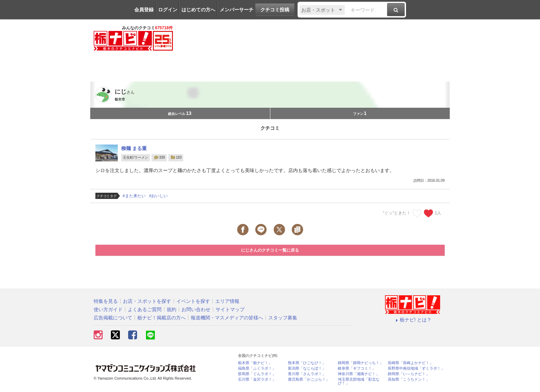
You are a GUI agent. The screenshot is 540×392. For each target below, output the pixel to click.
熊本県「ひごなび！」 (307, 363)
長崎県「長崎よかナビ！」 (411, 363)
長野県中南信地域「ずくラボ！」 (416, 368)
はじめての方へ (198, 10)
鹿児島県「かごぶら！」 (309, 379)
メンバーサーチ (237, 10)
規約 (172, 309)
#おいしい (159, 196)
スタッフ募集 (283, 318)
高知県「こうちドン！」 (409, 379)
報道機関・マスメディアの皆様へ (227, 318)
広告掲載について (113, 318)
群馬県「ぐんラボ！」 (257, 374)
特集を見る (106, 301)
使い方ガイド (108, 309)
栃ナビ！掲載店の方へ (162, 318)
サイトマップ (230, 309)
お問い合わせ (196, 309)
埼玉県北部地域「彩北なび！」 (359, 381)
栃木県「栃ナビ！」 (255, 363)
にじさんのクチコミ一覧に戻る (270, 250)
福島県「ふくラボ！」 (257, 368)
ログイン (168, 10)
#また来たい (134, 196)
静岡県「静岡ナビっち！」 (361, 363)
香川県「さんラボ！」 (307, 374)
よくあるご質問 (145, 309)
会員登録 (144, 10)
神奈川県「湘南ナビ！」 (359, 374)
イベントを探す (193, 301)
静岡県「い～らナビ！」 (409, 374)
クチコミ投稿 (275, 10)
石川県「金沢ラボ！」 (257, 379)
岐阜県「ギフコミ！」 (357, 368)
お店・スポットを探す (147, 301)
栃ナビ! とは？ (413, 320)
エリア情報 (227, 301)
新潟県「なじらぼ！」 (307, 368)
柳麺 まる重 (134, 148)
